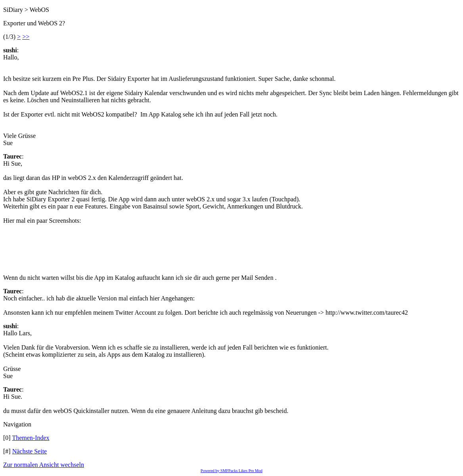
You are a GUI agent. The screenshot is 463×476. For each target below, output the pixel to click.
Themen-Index (31, 438)
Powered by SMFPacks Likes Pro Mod (231, 471)
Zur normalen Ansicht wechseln (44, 465)
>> (26, 37)
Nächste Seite (30, 451)
